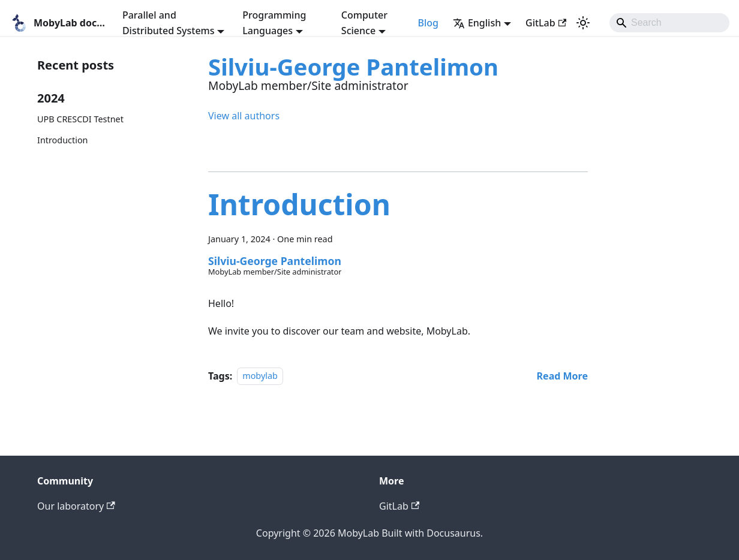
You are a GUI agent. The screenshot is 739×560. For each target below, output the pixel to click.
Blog (428, 23)
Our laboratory (76, 506)
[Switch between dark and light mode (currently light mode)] (583, 23)
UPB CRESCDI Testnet (80, 119)
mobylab (260, 376)
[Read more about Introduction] (562, 376)
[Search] (669, 23)
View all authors (244, 116)
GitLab (546, 23)
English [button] (477, 23)
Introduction (63, 140)
